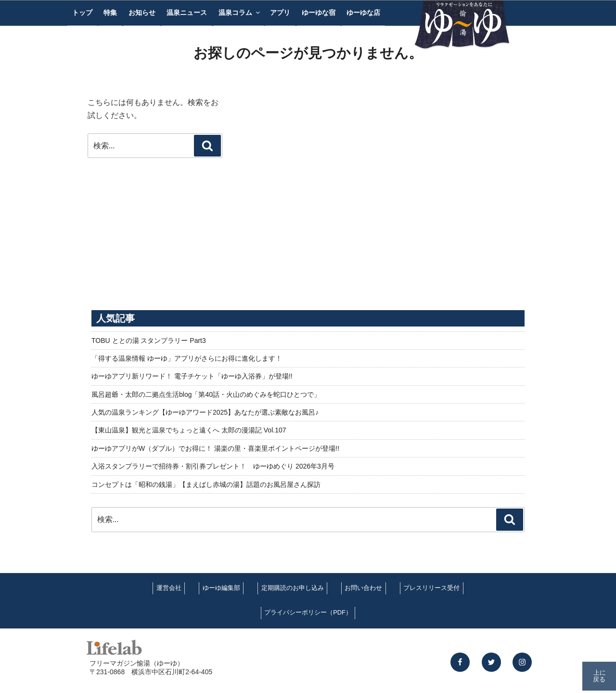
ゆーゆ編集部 (221, 588)
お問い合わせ (363, 588)
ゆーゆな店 (363, 13)
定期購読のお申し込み (293, 588)
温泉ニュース (187, 13)
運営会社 (169, 588)
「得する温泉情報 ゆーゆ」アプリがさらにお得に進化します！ (187, 358)
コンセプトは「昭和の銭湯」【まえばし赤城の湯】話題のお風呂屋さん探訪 (206, 484)
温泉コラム (240, 13)
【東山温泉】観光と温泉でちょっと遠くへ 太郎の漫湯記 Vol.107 (189, 430)
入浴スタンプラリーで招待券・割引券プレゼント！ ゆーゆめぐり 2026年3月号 (213, 466)
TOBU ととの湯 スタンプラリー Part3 (149, 340)
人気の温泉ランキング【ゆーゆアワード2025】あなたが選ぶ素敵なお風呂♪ (205, 412)
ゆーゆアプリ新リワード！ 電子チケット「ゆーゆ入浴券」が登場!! (192, 376)
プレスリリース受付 (431, 588)
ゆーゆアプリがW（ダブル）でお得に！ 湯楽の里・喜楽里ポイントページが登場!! (215, 448)
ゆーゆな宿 (319, 13)
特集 (110, 13)
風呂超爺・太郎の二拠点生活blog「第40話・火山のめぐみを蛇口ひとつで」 (206, 394)
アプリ (280, 13)
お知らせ (142, 13)
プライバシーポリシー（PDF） (308, 612)
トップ (82, 13)
